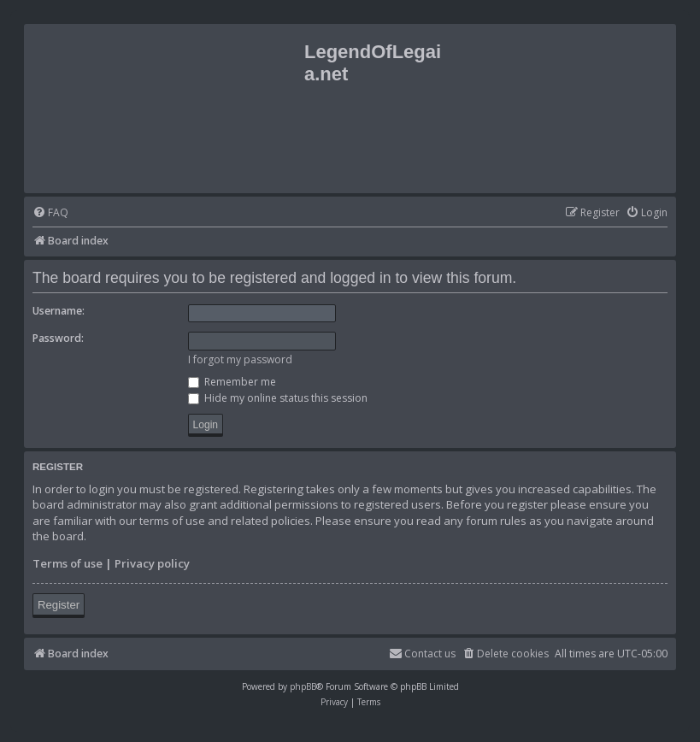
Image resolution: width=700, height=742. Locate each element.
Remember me (232, 382)
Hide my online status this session (278, 398)
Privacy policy (152, 563)
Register (59, 605)
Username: (59, 311)
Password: (58, 338)
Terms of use (68, 563)
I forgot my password (240, 359)
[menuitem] (50, 213)
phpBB (303, 686)
